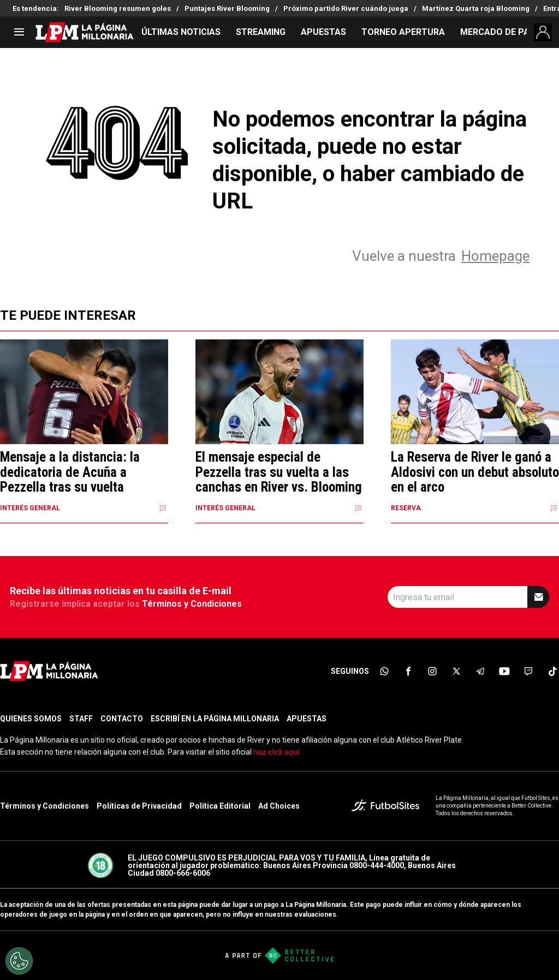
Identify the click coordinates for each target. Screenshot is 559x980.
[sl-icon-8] (552, 671)
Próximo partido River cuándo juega (346, 8)
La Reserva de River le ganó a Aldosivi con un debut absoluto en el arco (475, 472)
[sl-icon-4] (456, 671)
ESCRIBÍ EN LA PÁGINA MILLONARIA (215, 719)
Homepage (495, 256)
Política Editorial (220, 806)
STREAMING (261, 32)
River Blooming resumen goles (118, 8)
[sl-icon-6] (504, 671)
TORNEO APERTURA (403, 32)
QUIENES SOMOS (31, 719)
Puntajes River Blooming (227, 8)
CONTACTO (122, 719)
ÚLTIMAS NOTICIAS (181, 32)
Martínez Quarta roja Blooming (476, 8)
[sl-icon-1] (384, 671)
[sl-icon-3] (432, 671)
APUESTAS (323, 32)
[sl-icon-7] (528, 671)
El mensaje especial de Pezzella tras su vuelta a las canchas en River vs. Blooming (279, 472)
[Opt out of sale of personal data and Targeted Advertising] (19, 961)
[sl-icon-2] (408, 671)
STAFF (81, 719)
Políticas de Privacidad (139, 806)
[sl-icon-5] (480, 671)
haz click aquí (276, 752)
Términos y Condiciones (192, 604)
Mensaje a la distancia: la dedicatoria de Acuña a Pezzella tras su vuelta (70, 472)
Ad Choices (279, 806)
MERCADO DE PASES (503, 32)
